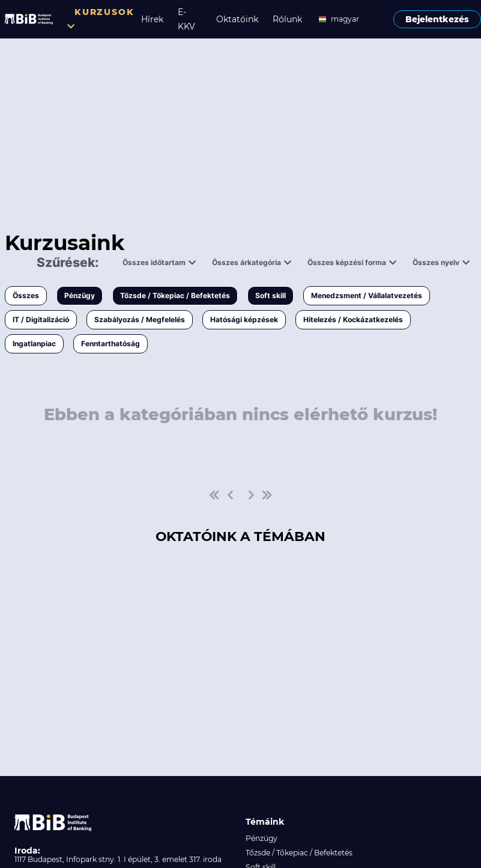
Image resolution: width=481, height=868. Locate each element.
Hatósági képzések (244, 319)
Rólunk (287, 19)
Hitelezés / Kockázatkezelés (353, 319)
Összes (26, 295)
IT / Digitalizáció (41, 319)
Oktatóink (237, 19)
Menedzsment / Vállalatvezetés (367, 295)
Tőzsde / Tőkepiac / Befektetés (175, 295)
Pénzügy (80, 295)
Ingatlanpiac (34, 344)
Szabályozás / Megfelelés (140, 319)
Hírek (152, 19)
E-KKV (186, 19)
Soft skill (271, 295)
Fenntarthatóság (110, 344)
